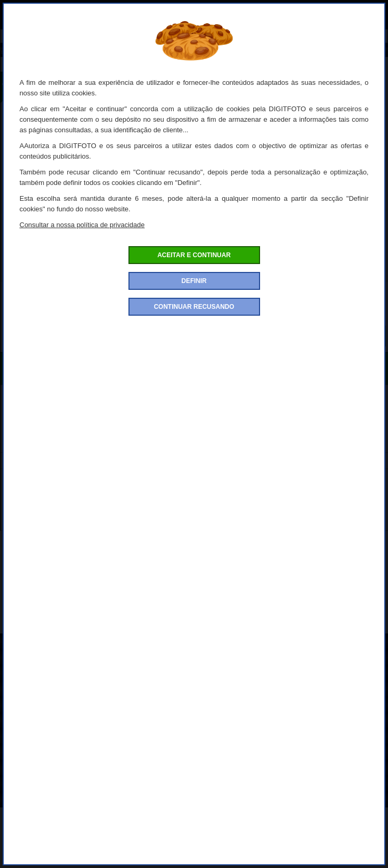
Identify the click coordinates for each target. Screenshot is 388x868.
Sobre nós (22, 643)
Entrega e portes (32, 738)
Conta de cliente (32, 769)
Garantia (19, 785)
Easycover (341, 623)
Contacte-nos (27, 801)
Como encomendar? (38, 659)
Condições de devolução (46, 706)
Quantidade (195, 306)
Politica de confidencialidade (52, 674)
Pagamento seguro (36, 722)
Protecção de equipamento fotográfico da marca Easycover (160, 623)
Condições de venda (38, 690)
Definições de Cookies (42, 753)
